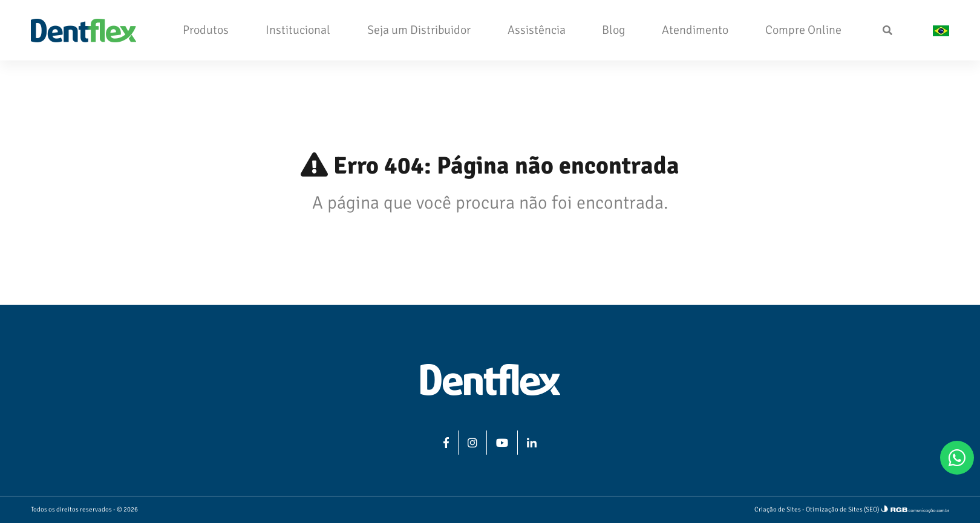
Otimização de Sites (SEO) (842, 509)
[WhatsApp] (957, 458)
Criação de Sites (778, 509)
